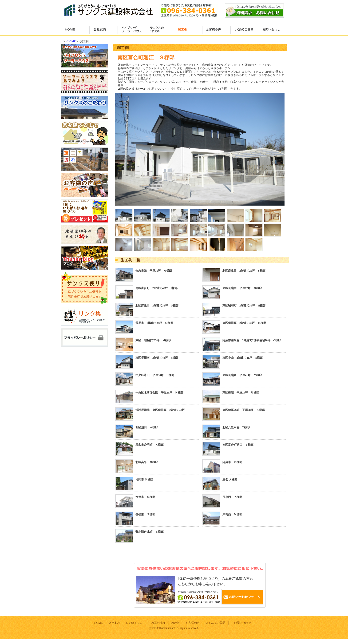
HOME (72, 41)
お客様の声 (193, 623)
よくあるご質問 (215, 623)
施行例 (175, 623)
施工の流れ (158, 623)
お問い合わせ (242, 623)
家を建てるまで (135, 623)
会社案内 (114, 623)
